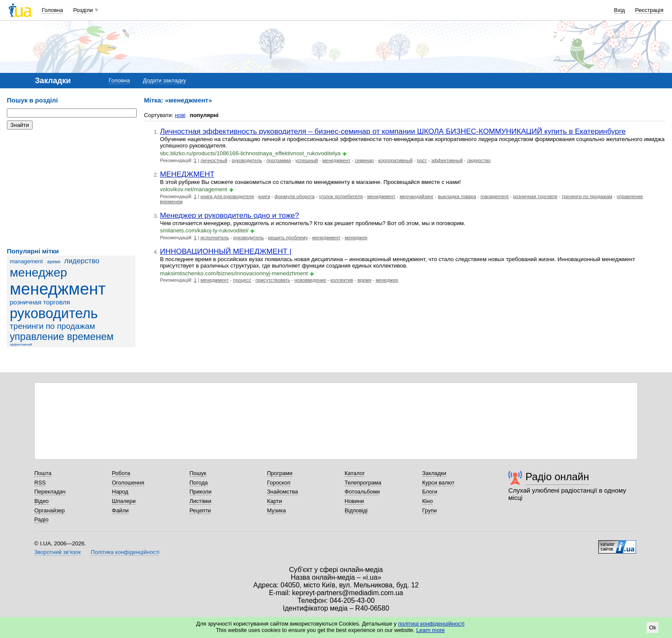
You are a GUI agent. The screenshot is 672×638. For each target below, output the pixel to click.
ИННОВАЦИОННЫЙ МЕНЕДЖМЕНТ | (226, 251)
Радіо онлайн (557, 477)
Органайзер (49, 510)
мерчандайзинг (416, 196)
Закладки (434, 473)
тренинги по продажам (52, 326)
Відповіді (356, 510)
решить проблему (288, 238)
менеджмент (58, 289)
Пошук (198, 473)
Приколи (200, 492)
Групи (429, 510)
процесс (242, 280)
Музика (276, 510)
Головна (52, 10)
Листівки (200, 501)
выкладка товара (457, 196)
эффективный (21, 345)
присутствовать (273, 280)
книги (264, 196)
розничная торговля (40, 302)
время (54, 262)
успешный (307, 160)
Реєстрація (649, 10)
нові (180, 115)
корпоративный (395, 160)
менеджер (39, 272)
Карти (274, 501)
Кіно (427, 501)
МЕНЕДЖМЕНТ (187, 174)
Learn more (430, 630)
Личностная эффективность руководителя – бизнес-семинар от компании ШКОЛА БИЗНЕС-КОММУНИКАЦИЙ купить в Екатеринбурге (393, 131)
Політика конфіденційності (125, 552)
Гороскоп (279, 483)
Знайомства (282, 492)
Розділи (83, 10)
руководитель (54, 313)
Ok (652, 627)
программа (279, 160)
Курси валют (438, 483)
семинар (364, 160)
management (26, 261)
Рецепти (200, 510)
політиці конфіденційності (431, 624)
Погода (199, 483)
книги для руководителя (227, 196)
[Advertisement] (71, 189)
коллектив (342, 280)
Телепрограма (363, 483)
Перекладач (50, 492)
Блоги (430, 492)
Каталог (355, 473)
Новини (354, 501)
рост (422, 160)
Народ (120, 492)
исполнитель (215, 238)
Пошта (43, 473)
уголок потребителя (341, 196)
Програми (280, 473)
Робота (121, 473)
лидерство (82, 261)
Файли (120, 510)
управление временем (62, 337)
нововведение (310, 280)
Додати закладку (164, 80)
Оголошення (128, 483)
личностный (214, 160)
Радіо (41, 519)
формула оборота (294, 196)
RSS (40, 483)
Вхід (620, 10)
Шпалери (124, 501)
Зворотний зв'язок (57, 552)
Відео (42, 501)
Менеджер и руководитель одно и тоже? (229, 215)
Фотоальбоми (362, 492)
